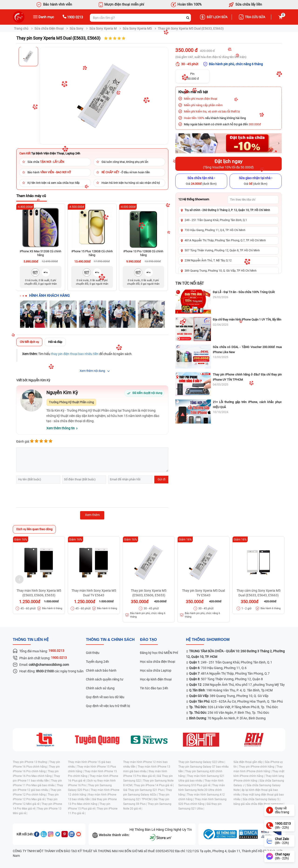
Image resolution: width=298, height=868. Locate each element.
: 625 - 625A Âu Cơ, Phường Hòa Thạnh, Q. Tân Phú (236, 701)
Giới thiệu (93, 653)
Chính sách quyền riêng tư (105, 679)
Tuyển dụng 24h (97, 662)
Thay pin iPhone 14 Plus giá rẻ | (154, 785)
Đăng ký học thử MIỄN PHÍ (159, 653)
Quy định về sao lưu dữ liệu (105, 697)
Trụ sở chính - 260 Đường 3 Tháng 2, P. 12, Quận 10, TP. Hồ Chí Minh (227, 210)
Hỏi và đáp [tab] (55, 342)
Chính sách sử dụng (100, 688)
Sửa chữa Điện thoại (49, 28)
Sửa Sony (76, 28)
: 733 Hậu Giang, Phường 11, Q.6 (218, 668)
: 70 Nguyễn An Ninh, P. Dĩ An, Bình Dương (227, 718)
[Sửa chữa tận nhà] (201, 181)
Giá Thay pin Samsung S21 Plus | (144, 790)
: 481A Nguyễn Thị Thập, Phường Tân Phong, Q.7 (229, 673)
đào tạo (148, 640)
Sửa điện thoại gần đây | (249, 762)
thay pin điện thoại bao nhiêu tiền (75, 354)
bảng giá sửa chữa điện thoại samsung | (259, 804)
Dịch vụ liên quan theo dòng (34, 529)
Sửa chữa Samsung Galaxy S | (261, 799)
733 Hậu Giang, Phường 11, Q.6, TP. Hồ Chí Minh (215, 230)
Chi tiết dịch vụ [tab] (29, 342)
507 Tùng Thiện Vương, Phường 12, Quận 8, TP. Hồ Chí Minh (222, 250)
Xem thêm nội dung (92, 371)
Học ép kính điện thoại (156, 679)
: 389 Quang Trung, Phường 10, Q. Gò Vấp (229, 696)
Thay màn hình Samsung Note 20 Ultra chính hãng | (202, 790)
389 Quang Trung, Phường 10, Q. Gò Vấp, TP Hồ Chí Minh (221, 271)
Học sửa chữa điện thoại (157, 662)
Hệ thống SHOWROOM (208, 640)
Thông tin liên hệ (31, 640)
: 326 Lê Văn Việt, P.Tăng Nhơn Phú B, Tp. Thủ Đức (234, 707)
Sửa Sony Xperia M (103, 28)
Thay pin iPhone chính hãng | (258, 767)
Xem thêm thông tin (61, 428)
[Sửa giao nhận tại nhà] (256, 181)
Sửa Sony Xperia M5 (137, 28)
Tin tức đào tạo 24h (154, 688)
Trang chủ (21, 28)
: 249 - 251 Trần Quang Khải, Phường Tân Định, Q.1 (231, 662)
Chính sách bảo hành (101, 670)
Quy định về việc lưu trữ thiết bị (108, 706)
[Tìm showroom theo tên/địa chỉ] (253, 200)
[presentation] (52, 496)
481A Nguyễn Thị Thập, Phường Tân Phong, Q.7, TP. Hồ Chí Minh (225, 240)
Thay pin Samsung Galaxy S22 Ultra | (202, 762)
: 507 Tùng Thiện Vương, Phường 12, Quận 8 (226, 679)
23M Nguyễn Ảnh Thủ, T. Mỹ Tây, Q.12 (208, 260)
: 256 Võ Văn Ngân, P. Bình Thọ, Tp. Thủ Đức (229, 713)
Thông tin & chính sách (110, 640)
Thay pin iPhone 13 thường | (31, 762)
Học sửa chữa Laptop (156, 670)
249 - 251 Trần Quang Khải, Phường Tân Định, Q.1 (216, 220)
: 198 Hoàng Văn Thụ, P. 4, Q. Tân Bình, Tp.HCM (231, 690)
